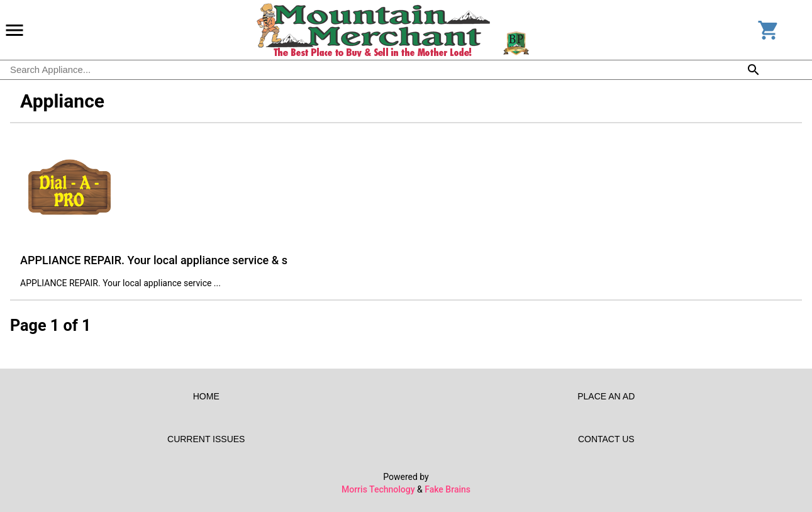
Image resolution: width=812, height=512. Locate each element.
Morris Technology (378, 489)
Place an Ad (606, 396)
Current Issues (206, 439)
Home (206, 396)
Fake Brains (448, 489)
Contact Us (606, 439)
